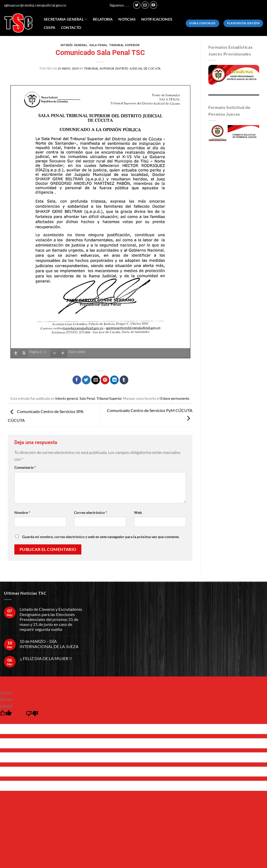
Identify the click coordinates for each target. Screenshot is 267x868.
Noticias (127, 19)
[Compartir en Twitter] (86, 380)
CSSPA (50, 27)
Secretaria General (66, 19)
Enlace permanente (175, 398)
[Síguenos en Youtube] (153, 5)
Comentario (25, 467)
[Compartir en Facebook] (77, 380)
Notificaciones (157, 19)
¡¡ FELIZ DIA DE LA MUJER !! (46, 658)
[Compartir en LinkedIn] (114, 380)
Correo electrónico (91, 512)
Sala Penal (99, 45)
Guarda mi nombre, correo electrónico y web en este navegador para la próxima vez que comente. (101, 537)
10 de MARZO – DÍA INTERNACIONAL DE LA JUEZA (49, 644)
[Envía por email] (96, 380)
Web (138, 512)
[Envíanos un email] (145, 5)
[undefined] (32, 715)
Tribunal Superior (125, 45)
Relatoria (103, 19)
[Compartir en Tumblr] (124, 380)
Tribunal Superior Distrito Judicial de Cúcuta (122, 68)
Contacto (71, 27)
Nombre (22, 512)
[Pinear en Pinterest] (105, 380)
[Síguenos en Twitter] (137, 5)
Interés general (74, 45)
